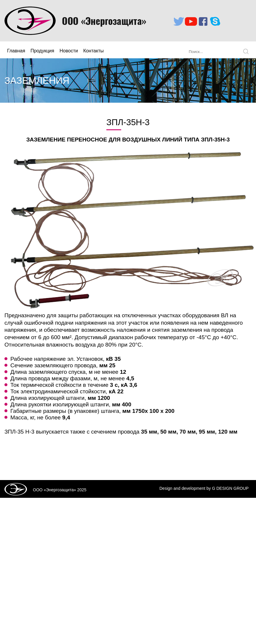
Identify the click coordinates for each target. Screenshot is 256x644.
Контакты (93, 51)
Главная (16, 51)
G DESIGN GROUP (230, 488)
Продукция (42, 51)
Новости (69, 51)
